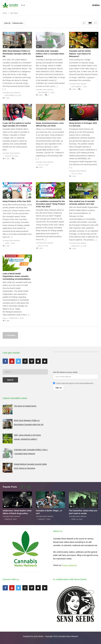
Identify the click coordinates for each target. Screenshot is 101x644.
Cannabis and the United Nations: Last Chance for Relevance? (80, 54)
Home (5, 13)
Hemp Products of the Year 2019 (17, 201)
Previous (11, 335)
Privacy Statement (70, 565)
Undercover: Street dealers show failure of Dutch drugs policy (17, 512)
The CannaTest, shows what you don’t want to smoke (83, 512)
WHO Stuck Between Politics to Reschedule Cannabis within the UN (17, 54)
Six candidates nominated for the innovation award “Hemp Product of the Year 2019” (50, 204)
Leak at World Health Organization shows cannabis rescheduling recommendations (17, 276)
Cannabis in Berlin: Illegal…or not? (49, 512)
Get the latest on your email (65, 372)
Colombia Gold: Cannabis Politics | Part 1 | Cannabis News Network (50, 54)
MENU (96, 5)
